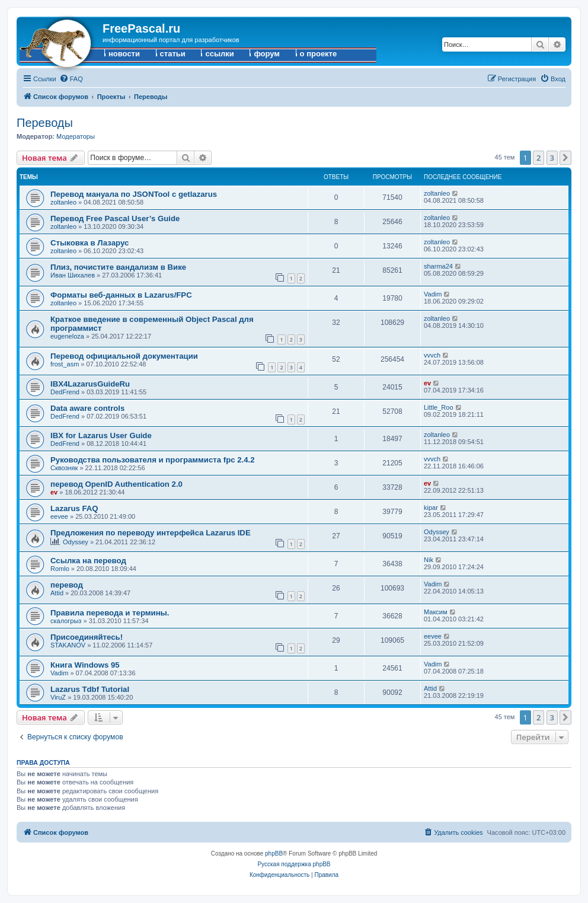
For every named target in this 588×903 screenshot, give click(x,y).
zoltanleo (63, 202)
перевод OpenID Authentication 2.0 (116, 484)
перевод (67, 585)
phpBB (274, 853)
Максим (436, 612)
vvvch (432, 355)
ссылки (219, 54)
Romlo (60, 569)
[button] (565, 158)
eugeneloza (67, 336)
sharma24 (438, 266)
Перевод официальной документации (124, 356)
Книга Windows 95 (85, 665)
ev (427, 383)
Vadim (433, 294)
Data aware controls (87, 408)
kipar (431, 508)
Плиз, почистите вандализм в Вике (118, 267)
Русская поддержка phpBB (294, 864)
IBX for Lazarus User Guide (101, 435)
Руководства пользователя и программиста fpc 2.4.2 (153, 460)
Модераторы (76, 136)
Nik (429, 560)
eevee (59, 516)
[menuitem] (71, 79)
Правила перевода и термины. (110, 613)
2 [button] (539, 158)
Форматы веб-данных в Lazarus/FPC (121, 295)
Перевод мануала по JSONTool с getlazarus (134, 194)
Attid (57, 593)
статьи (173, 54)
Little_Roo (439, 407)
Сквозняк (64, 468)
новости (124, 54)
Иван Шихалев (73, 275)
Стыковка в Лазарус (90, 243)
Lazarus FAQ (74, 508)
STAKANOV (68, 645)
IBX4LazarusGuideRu (90, 384)
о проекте (319, 54)
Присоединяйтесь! (87, 637)
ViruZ (58, 697)
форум (267, 54)
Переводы (45, 123)
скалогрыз (66, 621)
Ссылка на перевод (88, 561)
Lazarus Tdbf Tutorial (90, 689)
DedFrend (65, 392)
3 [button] (552, 158)
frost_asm (65, 364)
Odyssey (76, 542)
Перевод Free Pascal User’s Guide (115, 218)
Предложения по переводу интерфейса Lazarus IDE (151, 533)
